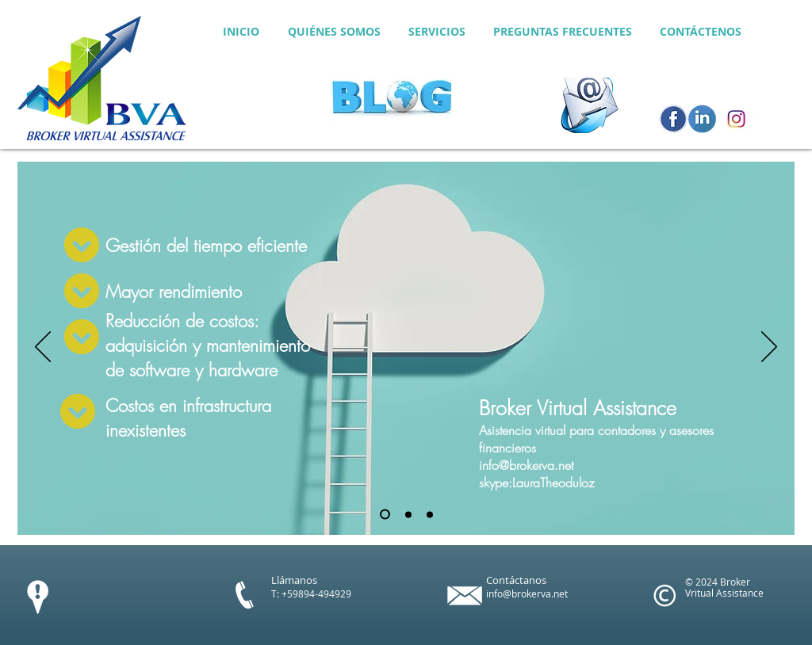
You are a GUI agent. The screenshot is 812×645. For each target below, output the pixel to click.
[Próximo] (769, 348)
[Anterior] (43, 348)
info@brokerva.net (526, 465)
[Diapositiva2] (408, 514)
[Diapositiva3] (430, 514)
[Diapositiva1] (385, 515)
